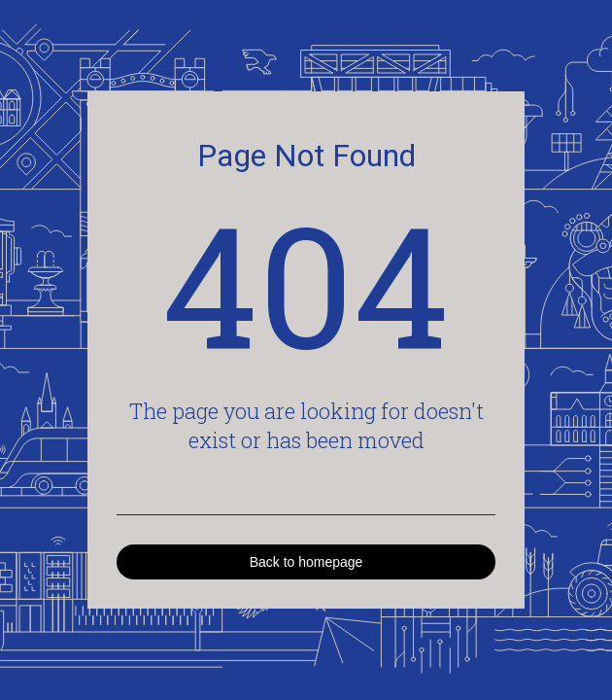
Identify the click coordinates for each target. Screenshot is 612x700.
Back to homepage (306, 562)
